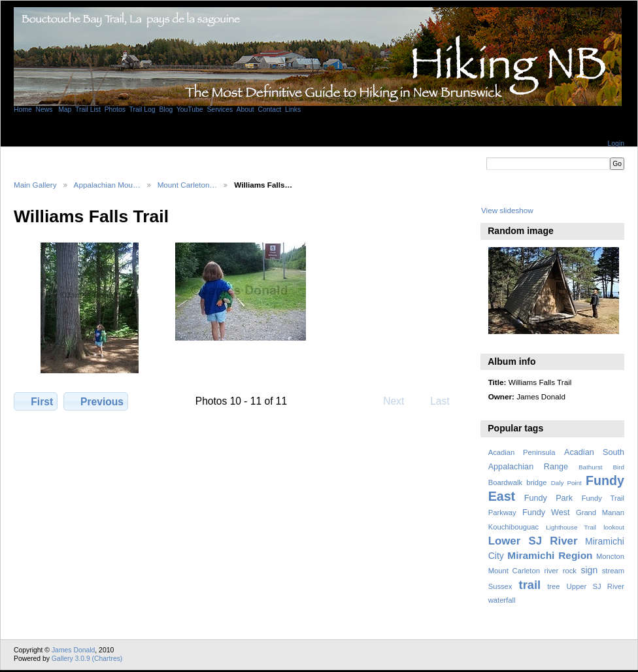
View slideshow (507, 210)
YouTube (190, 109)
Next (400, 401)
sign (589, 570)
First (36, 401)
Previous (96, 401)
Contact (269, 109)
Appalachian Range (528, 467)
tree (553, 586)
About (245, 109)
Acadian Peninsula (522, 452)
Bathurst (591, 467)
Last (446, 401)
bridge (536, 482)
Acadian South (594, 452)
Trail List (88, 109)
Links (293, 109)
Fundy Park (548, 498)
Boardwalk (505, 482)
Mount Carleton (514, 571)
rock (570, 571)
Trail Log (143, 109)
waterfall (502, 600)
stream (613, 571)
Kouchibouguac (513, 527)
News (44, 109)
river (551, 571)
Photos (115, 109)
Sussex (500, 586)
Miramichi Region (550, 555)
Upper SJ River (596, 586)
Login (616, 143)
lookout (614, 527)
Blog (166, 109)
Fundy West (546, 512)
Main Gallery (35, 185)
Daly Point (566, 483)
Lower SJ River (533, 541)
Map (64, 109)
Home (23, 109)
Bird (619, 467)
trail (530, 585)
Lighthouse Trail (571, 527)
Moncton (610, 556)
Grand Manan (600, 512)
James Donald (73, 650)
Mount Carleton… (188, 185)
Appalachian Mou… (107, 185)
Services (220, 109)
